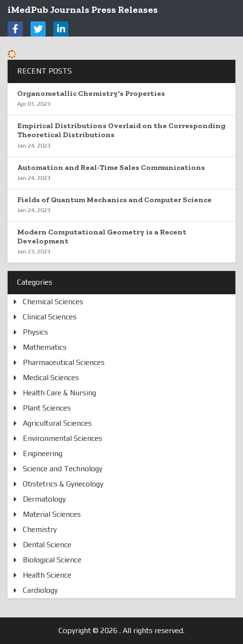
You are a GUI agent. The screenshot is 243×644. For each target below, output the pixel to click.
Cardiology (40, 590)
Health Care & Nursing (59, 393)
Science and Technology (63, 469)
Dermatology (44, 499)
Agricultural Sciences (57, 423)
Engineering (43, 453)
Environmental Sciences (63, 438)
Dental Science (47, 545)
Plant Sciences (47, 408)
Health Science (47, 575)
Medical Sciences (51, 378)
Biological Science (52, 560)
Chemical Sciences (53, 302)
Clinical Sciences (50, 317)
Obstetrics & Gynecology (63, 484)
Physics (35, 332)
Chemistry (40, 529)
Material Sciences (52, 514)
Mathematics (45, 347)
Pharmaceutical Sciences (64, 362)
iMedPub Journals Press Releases (83, 9)
